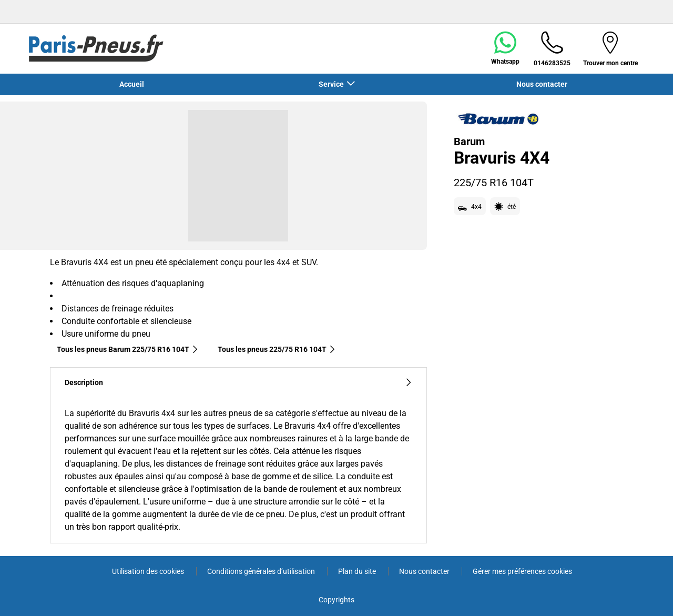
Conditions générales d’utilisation (262, 571)
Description (238, 383)
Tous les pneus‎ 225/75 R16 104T (277, 349)
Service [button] (332, 84)
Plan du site (358, 571)
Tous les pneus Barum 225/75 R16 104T (128, 349)
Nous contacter (542, 84)
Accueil (132, 84)
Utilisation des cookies (149, 571)
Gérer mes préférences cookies (522, 571)
